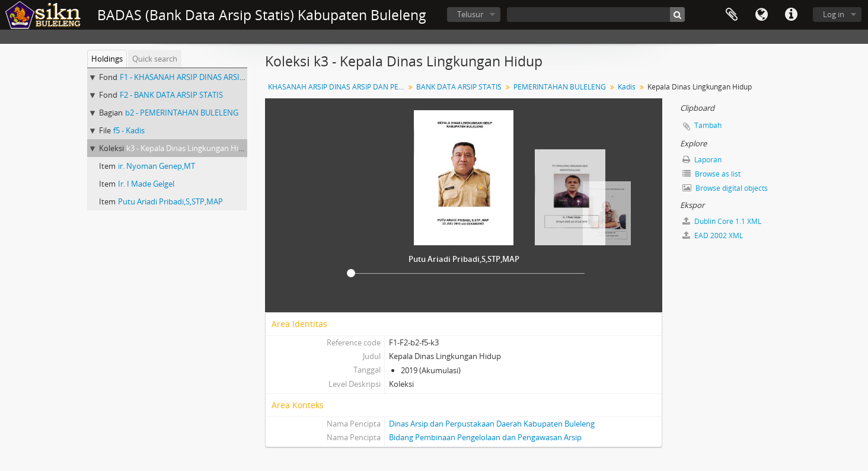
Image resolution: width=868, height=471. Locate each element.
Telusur (470, 14)
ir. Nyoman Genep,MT (157, 166)
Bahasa (761, 15)
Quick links (791, 15)
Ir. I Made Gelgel (146, 184)
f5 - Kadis (129, 130)
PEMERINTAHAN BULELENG (560, 87)
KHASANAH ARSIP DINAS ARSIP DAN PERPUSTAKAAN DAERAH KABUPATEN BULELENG (338, 87)
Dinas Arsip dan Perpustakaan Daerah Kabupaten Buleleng (492, 424)
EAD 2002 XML (713, 235)
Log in (834, 14)
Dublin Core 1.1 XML (722, 221)
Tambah (708, 125)
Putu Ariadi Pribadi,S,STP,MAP (170, 201)
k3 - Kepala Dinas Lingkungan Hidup (189, 148)
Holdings (107, 59)
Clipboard (732, 15)
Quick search (155, 59)
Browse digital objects (725, 188)
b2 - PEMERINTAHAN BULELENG (182, 113)
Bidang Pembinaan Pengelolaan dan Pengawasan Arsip (485, 437)
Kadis (627, 87)
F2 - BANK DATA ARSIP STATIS (171, 95)
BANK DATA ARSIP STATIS (459, 87)
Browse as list (711, 174)
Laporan (702, 160)
